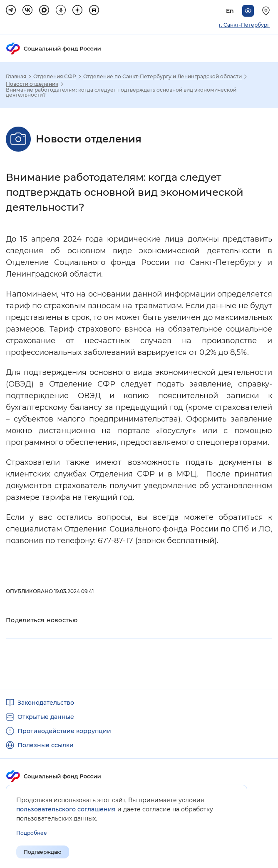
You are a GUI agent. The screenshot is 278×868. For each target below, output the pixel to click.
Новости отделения (32, 84)
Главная (16, 77)
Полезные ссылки (46, 745)
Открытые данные (46, 717)
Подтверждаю (43, 852)
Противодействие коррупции (64, 731)
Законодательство (46, 703)
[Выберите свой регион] (267, 11)
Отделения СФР (55, 77)
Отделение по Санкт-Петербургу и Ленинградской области (163, 77)
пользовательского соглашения (66, 809)
